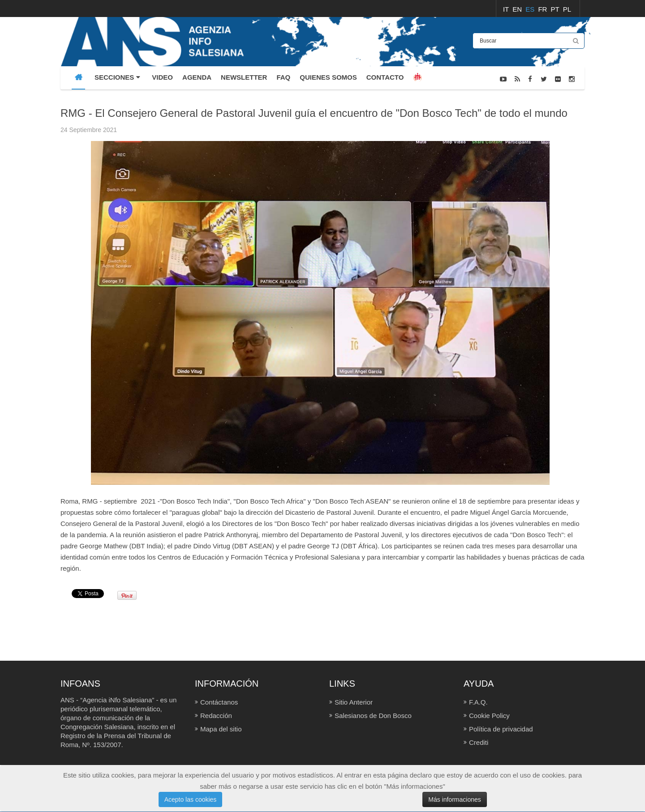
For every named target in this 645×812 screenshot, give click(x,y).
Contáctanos (219, 702)
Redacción (216, 716)
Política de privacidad (501, 729)
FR (543, 9)
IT (507, 9)
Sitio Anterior (354, 702)
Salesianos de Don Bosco (373, 716)
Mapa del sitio (221, 729)
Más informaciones (455, 799)
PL (567, 9)
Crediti (479, 742)
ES (531, 9)
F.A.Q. (478, 702)
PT (556, 9)
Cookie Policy (489, 716)
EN (518, 9)
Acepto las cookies (191, 799)
